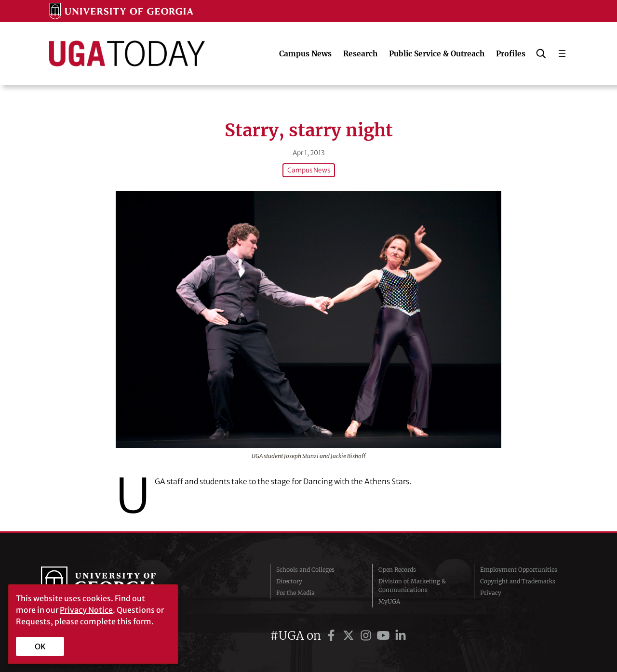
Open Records (397, 570)
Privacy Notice (86, 610)
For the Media (295, 593)
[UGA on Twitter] (350, 636)
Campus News (309, 170)
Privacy (491, 593)
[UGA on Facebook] (333, 636)
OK (40, 646)
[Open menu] (562, 53)
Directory (289, 581)
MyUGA (389, 601)
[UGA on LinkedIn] (401, 636)
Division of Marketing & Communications (412, 586)
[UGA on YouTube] (385, 636)
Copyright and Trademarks (518, 581)
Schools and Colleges (305, 570)
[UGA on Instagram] (367, 636)
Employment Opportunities (519, 570)
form (142, 621)
